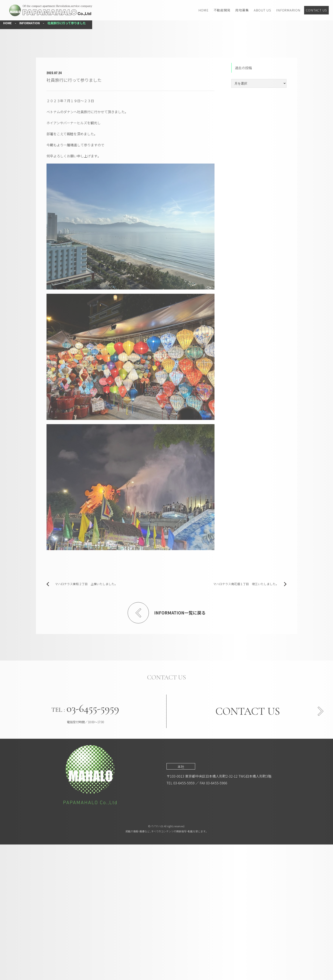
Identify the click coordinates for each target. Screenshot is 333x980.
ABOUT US (262, 10)
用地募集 (242, 10)
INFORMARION (288, 10)
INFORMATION (30, 158)
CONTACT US (317, 10)
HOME (203, 10)
